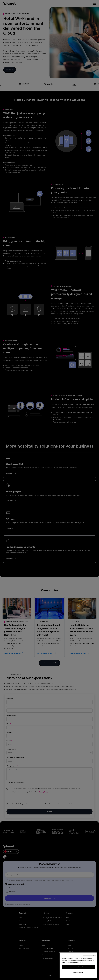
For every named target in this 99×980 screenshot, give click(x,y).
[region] (78, 965)
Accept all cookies (78, 967)
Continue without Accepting (89, 955)
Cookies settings (78, 972)
